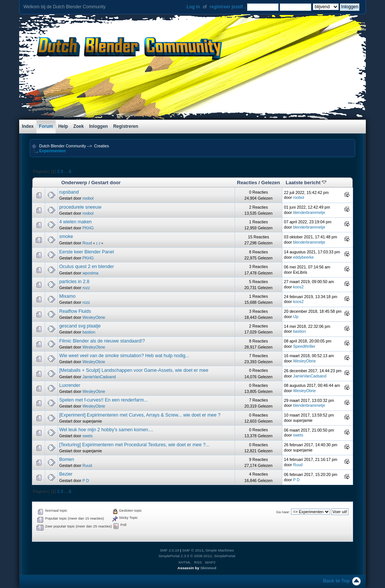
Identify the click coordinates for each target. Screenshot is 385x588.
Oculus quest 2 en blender (86, 267)
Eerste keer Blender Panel (86, 252)
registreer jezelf (226, 7)
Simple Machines (220, 550)
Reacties (247, 183)
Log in (193, 7)
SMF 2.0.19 (170, 550)
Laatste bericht (306, 183)
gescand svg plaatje (80, 326)
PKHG (88, 228)
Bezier (66, 474)
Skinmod (208, 568)
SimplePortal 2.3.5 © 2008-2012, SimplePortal (197, 556)
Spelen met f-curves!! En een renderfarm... (103, 400)
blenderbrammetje (309, 212)
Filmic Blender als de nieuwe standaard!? (102, 341)
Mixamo (67, 296)
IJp (296, 317)
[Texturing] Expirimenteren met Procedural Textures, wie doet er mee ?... (134, 445)
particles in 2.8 (74, 282)
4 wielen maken (75, 222)
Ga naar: (283, 512)
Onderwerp (74, 183)
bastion (89, 332)
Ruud (87, 243)
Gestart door (106, 183)
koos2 (298, 287)
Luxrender (70, 385)
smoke (66, 236)
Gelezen (271, 183)
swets (87, 436)
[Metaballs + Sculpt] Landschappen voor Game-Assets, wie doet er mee (134, 370)
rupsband (69, 192)
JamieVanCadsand (99, 377)
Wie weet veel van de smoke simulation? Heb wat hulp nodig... (124, 356)
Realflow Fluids (75, 311)
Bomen (67, 459)
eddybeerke (303, 257)
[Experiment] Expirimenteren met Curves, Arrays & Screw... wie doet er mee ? (140, 415)
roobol (88, 198)
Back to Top (336, 581)
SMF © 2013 (193, 550)
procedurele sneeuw (80, 207)
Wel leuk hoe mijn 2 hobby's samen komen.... (106, 430)
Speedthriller (304, 346)
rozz (86, 288)
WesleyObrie (94, 317)
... (67, 171)
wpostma (90, 273)
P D (86, 480)
